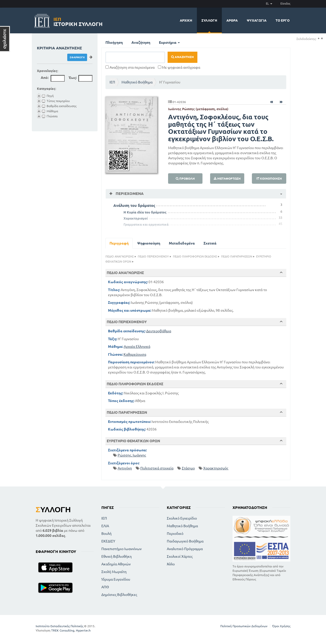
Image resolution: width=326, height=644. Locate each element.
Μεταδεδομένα (182, 243)
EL (269, 4)
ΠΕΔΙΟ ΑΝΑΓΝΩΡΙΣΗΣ (120, 256)
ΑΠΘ (105, 587)
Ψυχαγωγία (257, 20)
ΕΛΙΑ (105, 526)
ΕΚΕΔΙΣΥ (108, 541)
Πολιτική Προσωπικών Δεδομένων (244, 626)
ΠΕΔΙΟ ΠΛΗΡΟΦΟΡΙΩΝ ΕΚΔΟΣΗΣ (195, 256)
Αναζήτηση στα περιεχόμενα (130, 67)
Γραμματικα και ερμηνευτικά (146, 224)
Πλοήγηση (114, 42)
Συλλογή (209, 20)
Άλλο (171, 564)
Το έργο (283, 20)
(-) (322, 39)
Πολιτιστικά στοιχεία (157, 468)
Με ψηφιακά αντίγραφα (179, 67)
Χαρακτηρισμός (216, 468)
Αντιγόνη (125, 468)
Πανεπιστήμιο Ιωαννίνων (121, 549)
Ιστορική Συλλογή (78, 21)
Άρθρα (232, 20)
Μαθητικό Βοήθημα (137, 82)
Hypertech (83, 630)
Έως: (73, 78)
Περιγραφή (119, 243)
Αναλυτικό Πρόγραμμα (185, 549)
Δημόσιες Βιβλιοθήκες (119, 595)
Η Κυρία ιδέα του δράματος (145, 212)
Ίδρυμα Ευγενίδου (116, 579)
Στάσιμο (188, 468)
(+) (318, 39)
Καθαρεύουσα (135, 354)
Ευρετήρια (169, 42)
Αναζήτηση (141, 42)
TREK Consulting (63, 630)
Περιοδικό (175, 534)
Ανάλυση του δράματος (134, 205)
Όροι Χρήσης (281, 626)
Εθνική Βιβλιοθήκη (117, 556)
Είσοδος (285, 4)
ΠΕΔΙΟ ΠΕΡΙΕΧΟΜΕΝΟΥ (153, 256)
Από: (45, 78)
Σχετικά (210, 243)
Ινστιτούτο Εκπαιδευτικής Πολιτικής (59, 626)
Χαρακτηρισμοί (136, 218)
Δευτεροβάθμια (159, 331)
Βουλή (106, 534)
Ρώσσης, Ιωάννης (132, 455)
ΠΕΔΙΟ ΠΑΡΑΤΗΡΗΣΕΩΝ (237, 256)
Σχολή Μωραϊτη (114, 572)
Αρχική (186, 20)
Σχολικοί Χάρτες (180, 556)
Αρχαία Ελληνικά (137, 347)
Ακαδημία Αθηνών (116, 564)
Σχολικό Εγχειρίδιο (182, 518)
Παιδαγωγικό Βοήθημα (185, 541)
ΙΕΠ (112, 82)
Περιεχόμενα (129, 194)
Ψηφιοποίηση (149, 243)
